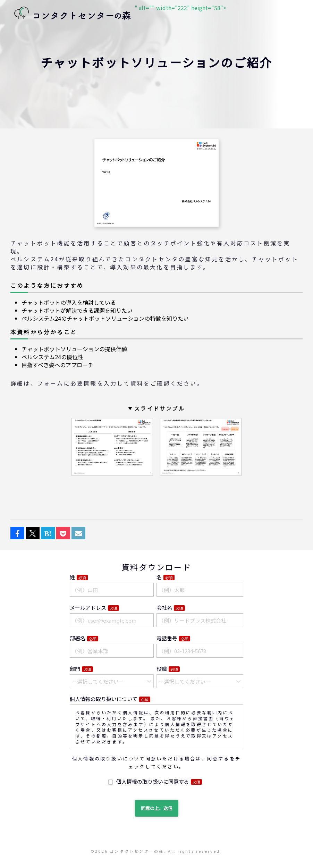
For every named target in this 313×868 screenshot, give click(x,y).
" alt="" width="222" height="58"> (118, 14)
